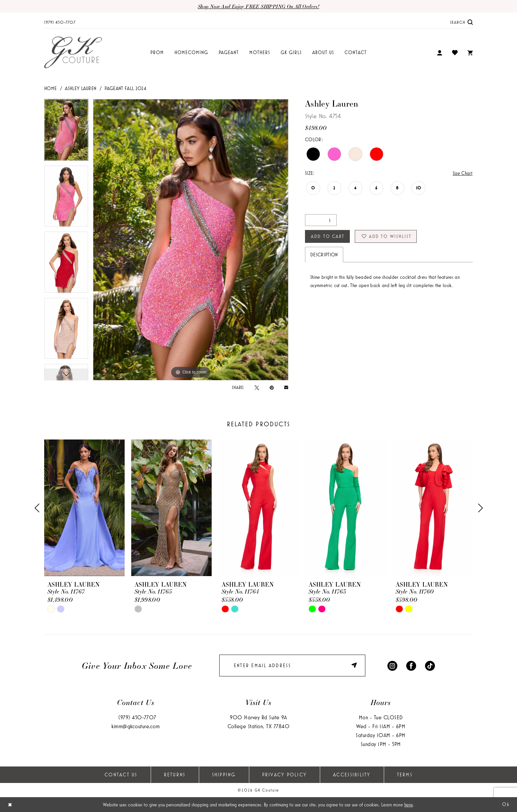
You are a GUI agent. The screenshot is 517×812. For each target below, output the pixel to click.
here (409, 805)
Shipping (224, 775)
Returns (175, 775)
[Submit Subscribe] (355, 665)
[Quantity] (321, 220)
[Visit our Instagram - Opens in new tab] (392, 665)
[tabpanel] (66, 132)
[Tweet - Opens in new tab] (257, 387)
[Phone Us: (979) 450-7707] (60, 22)
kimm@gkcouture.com (136, 726)
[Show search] (462, 22)
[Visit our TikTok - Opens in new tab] (430, 665)
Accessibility (352, 775)
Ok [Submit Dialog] (506, 804)
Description (324, 255)
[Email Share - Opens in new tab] (286, 387)
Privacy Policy (285, 775)
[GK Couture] (73, 53)
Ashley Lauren (81, 88)
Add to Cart (328, 236)
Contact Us (121, 775)
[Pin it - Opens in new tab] (272, 387)
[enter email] (292, 666)
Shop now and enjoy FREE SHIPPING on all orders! (258, 6)
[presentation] (84, 508)
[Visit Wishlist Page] (455, 52)
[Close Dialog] (10, 805)
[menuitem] (60, 22)
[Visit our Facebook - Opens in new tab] (411, 665)
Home (50, 88)
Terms (405, 775)
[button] (440, 53)
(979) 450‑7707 (137, 717)
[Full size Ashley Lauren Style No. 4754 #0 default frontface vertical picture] (191, 240)
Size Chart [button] (463, 173)
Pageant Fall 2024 (125, 88)
